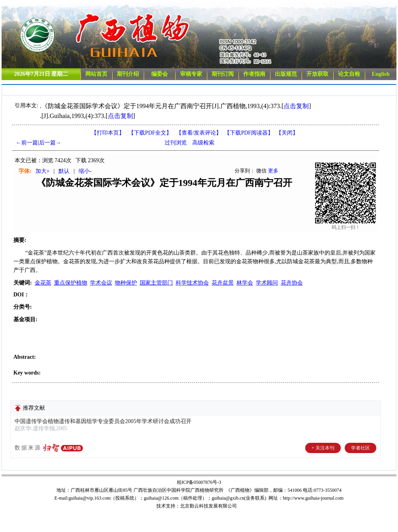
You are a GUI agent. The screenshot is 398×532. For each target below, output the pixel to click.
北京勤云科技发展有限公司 (208, 506)
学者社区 (360, 448)
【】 (199, 133)
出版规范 (286, 74)
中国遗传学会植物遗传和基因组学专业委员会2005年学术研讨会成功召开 (103, 421)
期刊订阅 (223, 74)
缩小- (85, 171)
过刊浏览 (176, 143)
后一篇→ (50, 143)
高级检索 (203, 143)
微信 (261, 171)
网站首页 (96, 74)
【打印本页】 (108, 133)
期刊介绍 (128, 74)
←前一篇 (27, 143)
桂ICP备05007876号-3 (199, 482)
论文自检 (349, 74)
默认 (64, 171)
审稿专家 (191, 74)
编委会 (160, 74)
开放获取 (317, 74)
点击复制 (296, 106)
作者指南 (254, 74)
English (380, 74)
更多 (273, 171)
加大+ (43, 171)
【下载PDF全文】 (150, 133)
